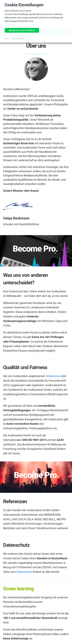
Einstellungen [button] (18, 39)
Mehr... (8, 39)
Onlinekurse (53, 376)
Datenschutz (24, 572)
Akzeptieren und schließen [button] (22, 30)
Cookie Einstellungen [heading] (24, 5)
